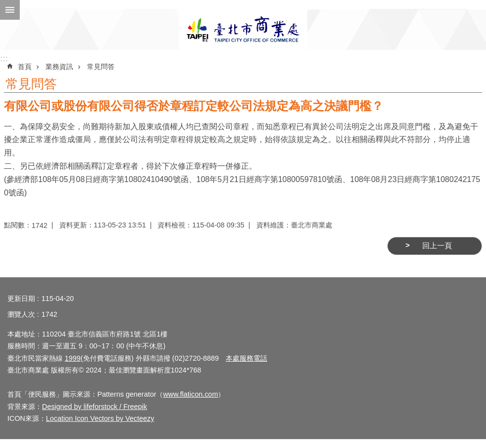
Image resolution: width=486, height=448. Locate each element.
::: (4, 58)
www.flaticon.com (190, 394)
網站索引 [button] (10, 10)
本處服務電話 (246, 358)
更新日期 (21, 299)
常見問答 (101, 67)
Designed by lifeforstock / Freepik (95, 407)
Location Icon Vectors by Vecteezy (100, 418)
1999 (73, 358)
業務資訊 (59, 67)
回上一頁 (437, 246)
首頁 (25, 67)
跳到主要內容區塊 (5, 5)
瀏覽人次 (21, 314)
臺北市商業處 (243, 29)
